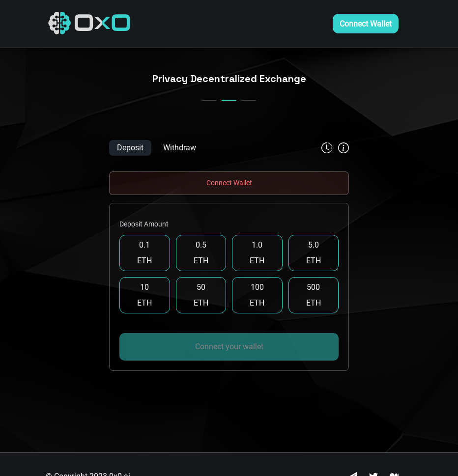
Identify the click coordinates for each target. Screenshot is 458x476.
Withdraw (180, 148)
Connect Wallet (366, 24)
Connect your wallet (229, 347)
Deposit (130, 148)
